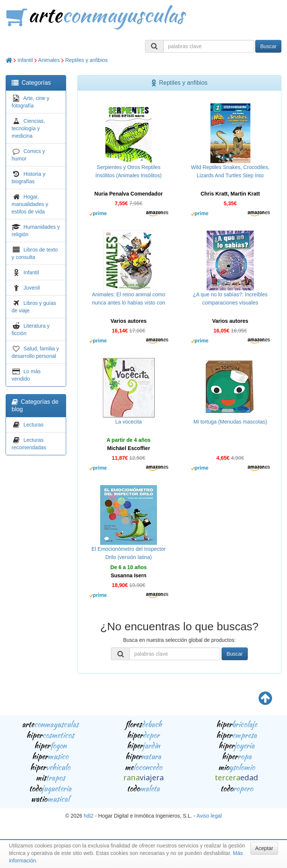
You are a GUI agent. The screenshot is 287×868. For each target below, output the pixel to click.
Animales (49, 60)
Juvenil (32, 288)
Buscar (268, 46)
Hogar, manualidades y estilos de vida (30, 204)
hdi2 (89, 816)
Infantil (25, 60)
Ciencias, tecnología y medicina (28, 128)
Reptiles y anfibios (86, 60)
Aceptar (264, 848)
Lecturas (34, 425)
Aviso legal (209, 816)
